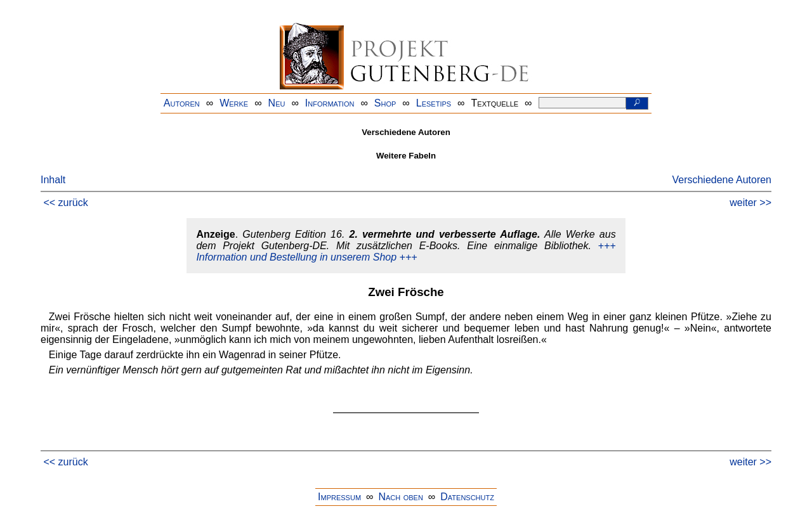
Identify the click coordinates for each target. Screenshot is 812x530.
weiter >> (750, 203)
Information (330, 103)
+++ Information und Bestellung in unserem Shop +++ (406, 251)
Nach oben (400, 497)
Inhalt (53, 180)
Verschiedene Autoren (722, 180)
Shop (385, 103)
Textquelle (495, 103)
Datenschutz (467, 497)
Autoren (182, 103)
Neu (277, 103)
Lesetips (434, 103)
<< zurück (65, 203)
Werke (234, 103)
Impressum (339, 497)
